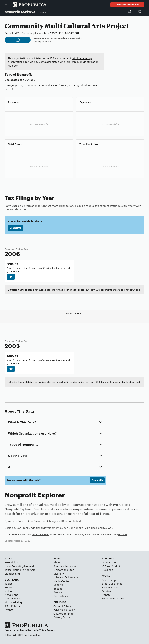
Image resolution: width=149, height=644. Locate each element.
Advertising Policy (64, 610)
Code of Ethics (62, 606)
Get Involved (12, 598)
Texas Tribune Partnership (20, 570)
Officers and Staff (64, 570)
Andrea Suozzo (17, 521)
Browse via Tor (110, 587)
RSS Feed (108, 570)
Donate (106, 595)
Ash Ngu (51, 521)
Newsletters (109, 562)
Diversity (59, 573)
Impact (58, 588)
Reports (58, 585)
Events (9, 610)
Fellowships (71, 577)
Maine (43, 12)
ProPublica (11, 562)
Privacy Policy (62, 617)
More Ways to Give (113, 598)
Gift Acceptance (63, 613)
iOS (104, 566)
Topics (9, 583)
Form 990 (11, 206)
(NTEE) (9, 89)
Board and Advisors (65, 566)
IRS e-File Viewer (40, 534)
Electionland (12, 573)
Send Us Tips (109, 580)
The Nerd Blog (13, 602)
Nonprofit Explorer (20, 11)
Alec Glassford (36, 521)
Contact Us (15, 228)
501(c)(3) (31, 80)
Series (8, 587)
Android (117, 566)
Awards (58, 592)
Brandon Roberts (72, 521)
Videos (9, 591)
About (57, 562)
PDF (11, 277)
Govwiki (123, 534)
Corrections (61, 596)
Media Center (62, 581)
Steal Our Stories (112, 583)
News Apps (11, 595)
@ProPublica (12, 606)
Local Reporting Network (20, 566)
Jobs (56, 577)
